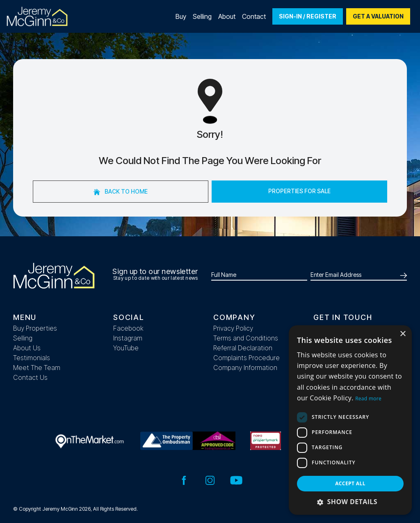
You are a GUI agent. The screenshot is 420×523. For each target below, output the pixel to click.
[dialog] (350, 420)
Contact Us (30, 377)
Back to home (121, 192)
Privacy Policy (233, 328)
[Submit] (402, 275)
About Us (27, 348)
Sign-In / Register (308, 16)
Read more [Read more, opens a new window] (368, 399)
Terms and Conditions (246, 338)
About (227, 16)
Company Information (245, 368)
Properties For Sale (299, 191)
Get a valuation (378, 16)
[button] (350, 502)
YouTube (126, 348)
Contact (254, 16)
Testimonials (32, 358)
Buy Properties (35, 328)
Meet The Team (37, 368)
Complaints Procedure (247, 358)
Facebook (128, 328)
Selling (202, 16)
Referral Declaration (243, 348)
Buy (181, 16)
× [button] (403, 334)
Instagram (128, 338)
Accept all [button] (350, 483)
